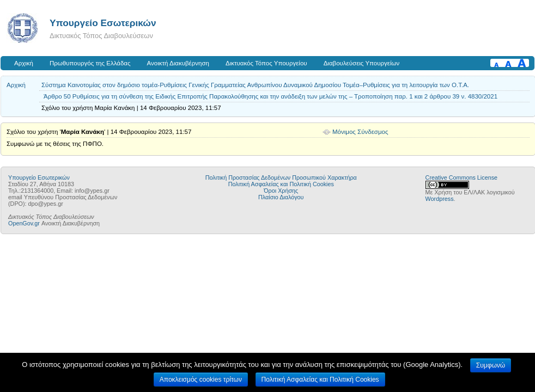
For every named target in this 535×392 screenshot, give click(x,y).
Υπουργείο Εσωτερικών (103, 23)
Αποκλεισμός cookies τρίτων (201, 379)
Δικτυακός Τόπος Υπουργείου (266, 63)
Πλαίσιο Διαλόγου (281, 197)
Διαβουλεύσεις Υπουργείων (362, 63)
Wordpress (440, 199)
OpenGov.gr (24, 223)
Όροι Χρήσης (281, 191)
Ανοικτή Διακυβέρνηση (178, 63)
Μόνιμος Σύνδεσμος (360, 132)
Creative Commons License (461, 177)
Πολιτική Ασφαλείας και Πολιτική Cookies (281, 184)
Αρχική (24, 63)
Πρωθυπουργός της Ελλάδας (90, 63)
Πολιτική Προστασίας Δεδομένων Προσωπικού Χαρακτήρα (281, 177)
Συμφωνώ (491, 365)
